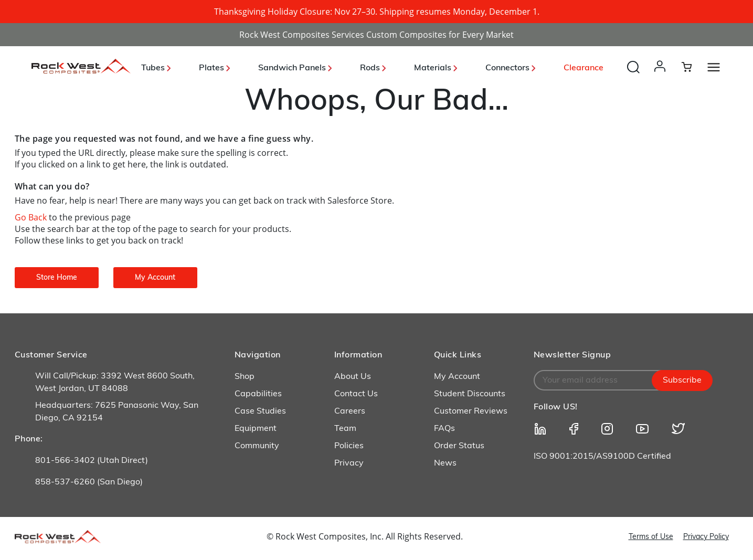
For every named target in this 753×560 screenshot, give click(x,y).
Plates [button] (214, 68)
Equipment (256, 429)
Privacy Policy (706, 537)
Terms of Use (651, 537)
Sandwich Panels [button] (295, 68)
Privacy (349, 463)
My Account (457, 377)
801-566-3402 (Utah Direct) (92, 461)
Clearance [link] (584, 68)
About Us (353, 377)
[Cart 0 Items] (693, 67)
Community (257, 446)
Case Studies (260, 411)
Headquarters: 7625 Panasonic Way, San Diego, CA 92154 (117, 412)
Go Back (32, 217)
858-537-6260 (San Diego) (89, 482)
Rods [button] (373, 68)
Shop (245, 377)
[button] (662, 77)
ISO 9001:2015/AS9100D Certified (602, 457)
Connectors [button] (510, 68)
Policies (349, 446)
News (445, 463)
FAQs (444, 429)
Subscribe (682, 381)
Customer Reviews (471, 411)
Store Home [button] (57, 278)
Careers (350, 411)
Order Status (459, 446)
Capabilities (258, 394)
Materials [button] (436, 68)
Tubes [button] (156, 68)
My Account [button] (155, 278)
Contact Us (356, 394)
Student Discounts (470, 394)
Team (345, 429)
